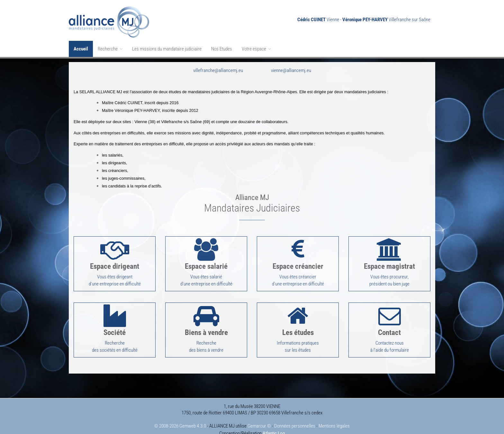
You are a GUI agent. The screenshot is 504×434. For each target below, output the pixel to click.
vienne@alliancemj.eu (291, 67)
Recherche (110, 49)
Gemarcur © (259, 415)
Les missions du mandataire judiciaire (167, 49)
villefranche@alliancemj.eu (218, 67)
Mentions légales (334, 415)
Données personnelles (295, 415)
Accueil (81, 49)
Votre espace (256, 49)
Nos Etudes (222, 49)
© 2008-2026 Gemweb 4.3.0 (180, 415)
